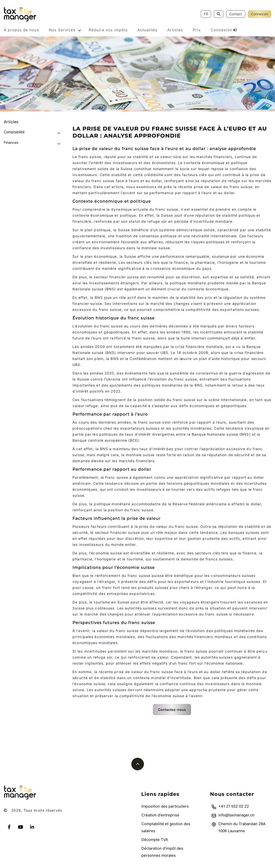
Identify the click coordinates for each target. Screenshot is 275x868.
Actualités (147, 30)
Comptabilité (14, 132)
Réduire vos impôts (108, 30)
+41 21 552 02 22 (234, 806)
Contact (236, 14)
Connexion (260, 14)
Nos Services (62, 30)
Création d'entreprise (160, 815)
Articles (175, 30)
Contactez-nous (172, 710)
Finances (11, 142)
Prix (197, 30)
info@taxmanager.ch (236, 815)
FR (206, 14)
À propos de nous (21, 30)
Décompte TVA (155, 840)
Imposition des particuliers (165, 806)
